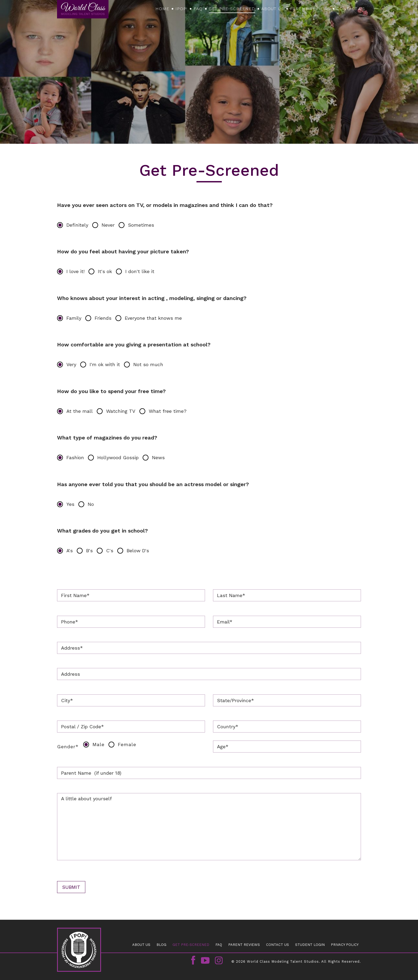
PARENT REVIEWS (310, 9)
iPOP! (181, 9)
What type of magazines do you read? (107, 438)
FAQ (198, 9)
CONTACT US (351, 9)
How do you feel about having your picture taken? (123, 251)
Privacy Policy (345, 945)
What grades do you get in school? (103, 531)
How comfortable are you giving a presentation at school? (134, 345)
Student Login (310, 945)
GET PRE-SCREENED (232, 9)
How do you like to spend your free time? (111, 391)
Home (162, 9)
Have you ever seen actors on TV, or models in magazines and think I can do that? (165, 205)
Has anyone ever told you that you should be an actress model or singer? (153, 484)
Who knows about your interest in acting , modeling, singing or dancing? (152, 298)
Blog (161, 945)
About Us (273, 9)
